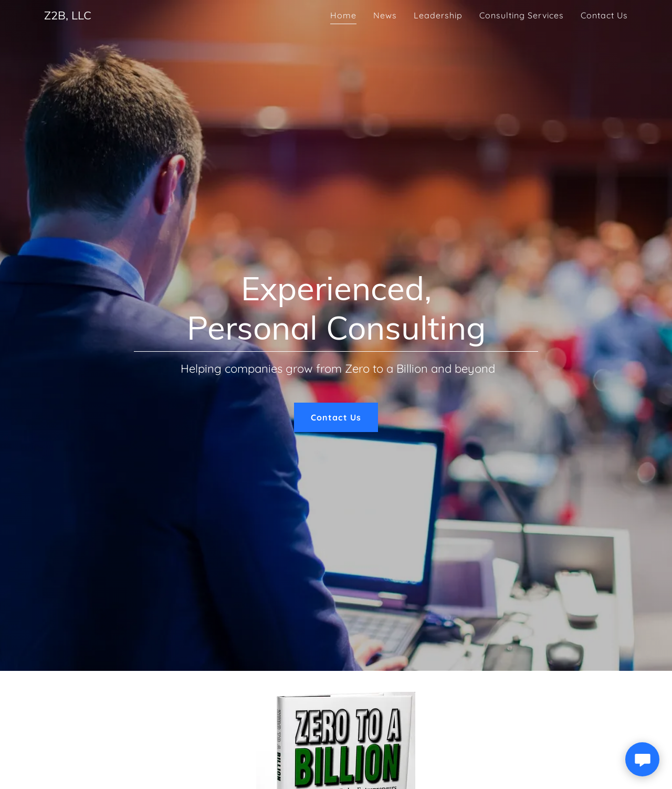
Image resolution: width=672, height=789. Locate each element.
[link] (68, 16)
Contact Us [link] (604, 15)
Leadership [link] (438, 15)
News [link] (385, 15)
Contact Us (336, 417)
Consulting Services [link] (522, 15)
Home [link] (343, 15)
